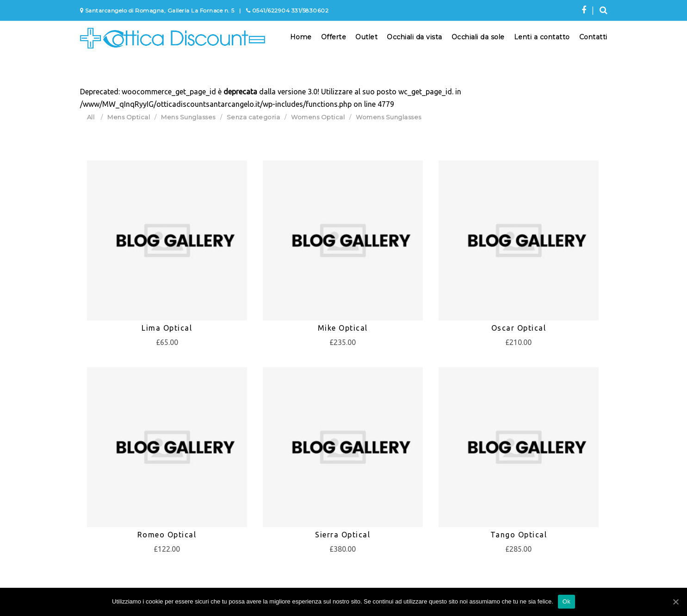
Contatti (593, 37)
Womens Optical (318, 117)
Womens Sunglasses (389, 117)
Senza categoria (254, 117)
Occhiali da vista (415, 37)
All (91, 117)
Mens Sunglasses (188, 117)
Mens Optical (129, 117)
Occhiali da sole (478, 37)
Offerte (334, 37)
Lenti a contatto (542, 37)
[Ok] (675, 602)
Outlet (366, 37)
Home (301, 37)
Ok (566, 601)
